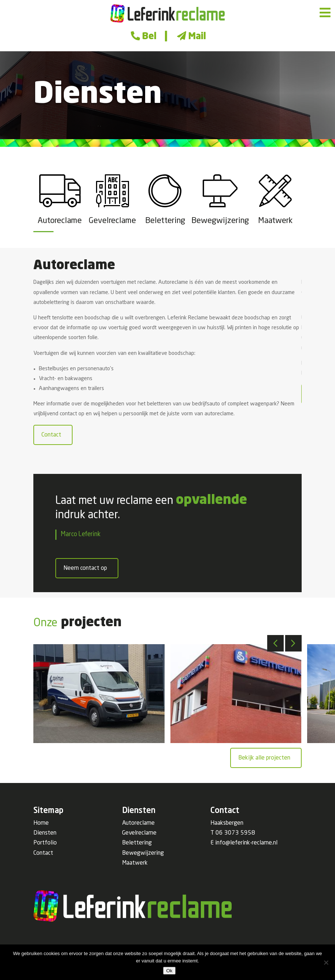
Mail (191, 37)
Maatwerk (135, 863)
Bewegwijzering (143, 853)
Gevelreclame (139, 833)
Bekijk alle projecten (264, 758)
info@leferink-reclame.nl (246, 843)
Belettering (137, 843)
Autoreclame (138, 823)
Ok (169, 971)
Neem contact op (85, 568)
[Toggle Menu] (325, 13)
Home (41, 823)
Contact (51, 435)
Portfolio (45, 843)
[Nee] (326, 962)
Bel (143, 37)
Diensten (45, 833)
